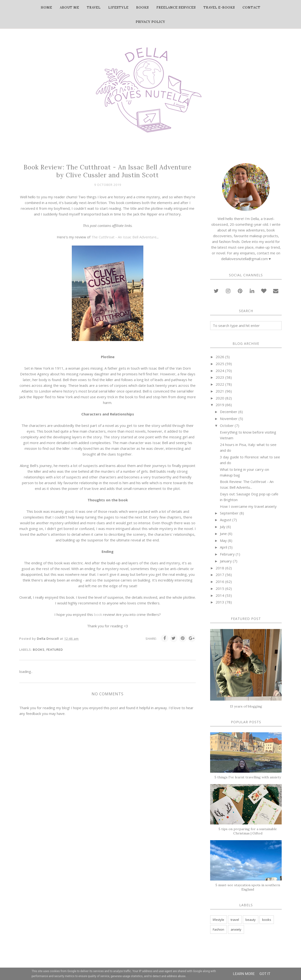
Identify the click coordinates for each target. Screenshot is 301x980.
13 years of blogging (246, 706)
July (223, 527)
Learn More (244, 974)
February (227, 554)
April (223, 547)
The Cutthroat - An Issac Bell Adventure (124, 237)
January (226, 561)
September (229, 513)
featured (55, 650)
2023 (220, 377)
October (227, 425)
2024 (220, 371)
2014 (220, 595)
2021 (220, 391)
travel (235, 920)
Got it (265, 974)
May (223, 540)
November (229, 419)
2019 (220, 405)
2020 (220, 398)
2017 (220, 575)
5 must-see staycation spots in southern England (248, 887)
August (226, 520)
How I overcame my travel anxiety (248, 506)
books (39, 650)
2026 (220, 357)
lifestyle (218, 920)
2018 (220, 568)
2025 (220, 364)
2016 (220, 582)
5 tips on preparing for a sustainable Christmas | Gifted (248, 831)
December (229, 412)
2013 (220, 602)
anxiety (236, 929)
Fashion (218, 929)
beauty (251, 920)
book (98, 614)
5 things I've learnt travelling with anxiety (248, 777)
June (223, 534)
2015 (220, 588)
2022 (220, 384)
